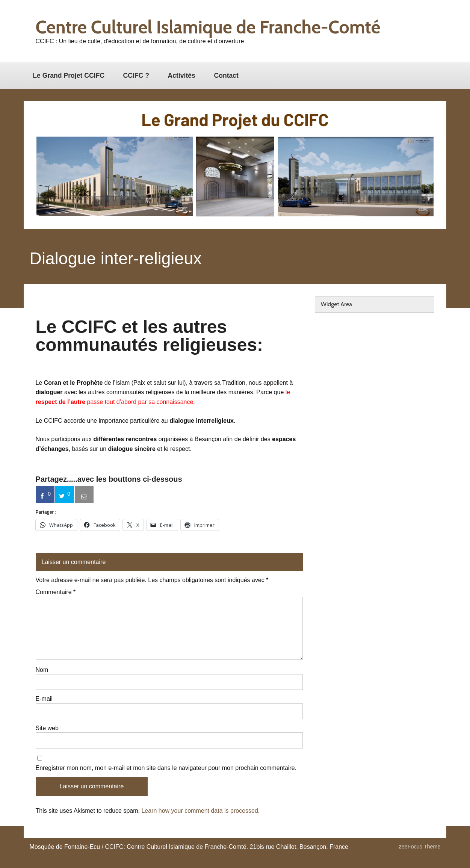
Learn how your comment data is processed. (200, 811)
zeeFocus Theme (420, 847)
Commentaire (56, 592)
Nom (42, 670)
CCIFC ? (136, 76)
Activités (182, 76)
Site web (47, 728)
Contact (226, 76)
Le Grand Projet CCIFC (69, 76)
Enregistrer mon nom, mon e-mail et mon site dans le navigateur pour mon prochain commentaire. (166, 768)
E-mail (44, 699)
